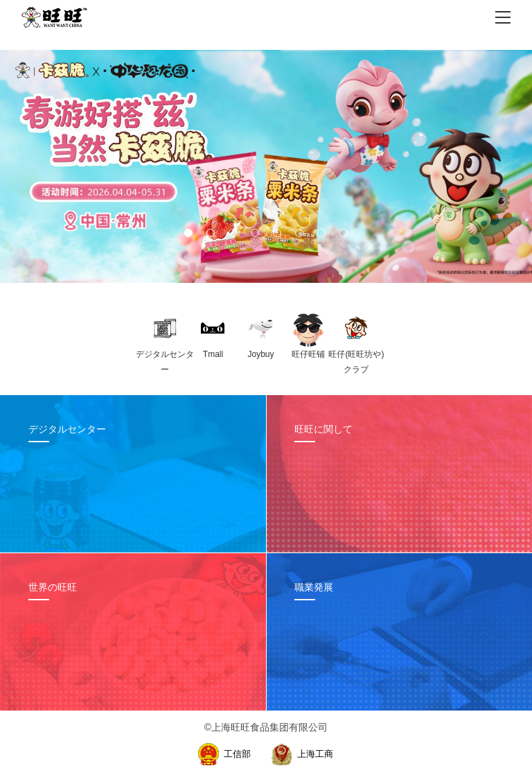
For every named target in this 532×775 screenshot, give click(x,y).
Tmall (213, 354)
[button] (188, 233)
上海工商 (315, 754)
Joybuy (260, 354)
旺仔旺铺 (308, 354)
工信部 (237, 754)
